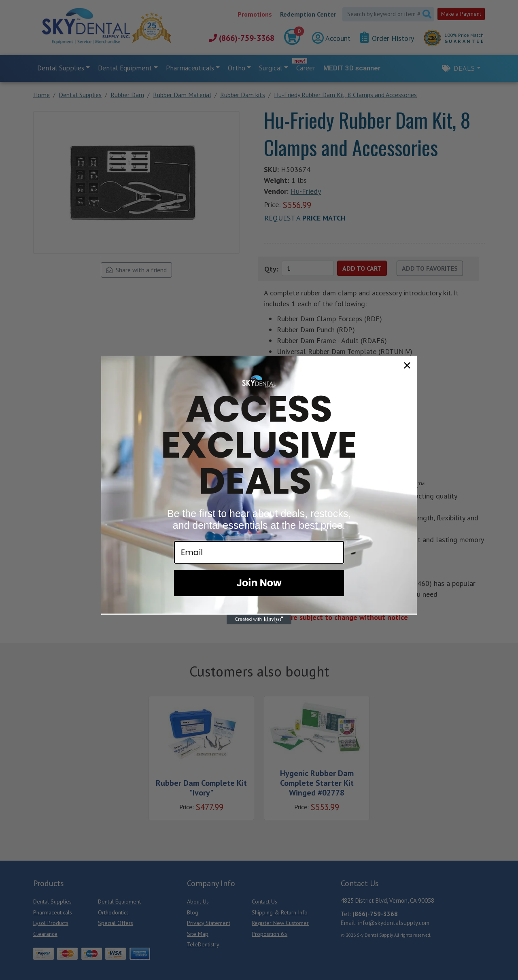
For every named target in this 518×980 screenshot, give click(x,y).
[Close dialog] (407, 365)
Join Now (259, 583)
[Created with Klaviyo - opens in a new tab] (259, 619)
